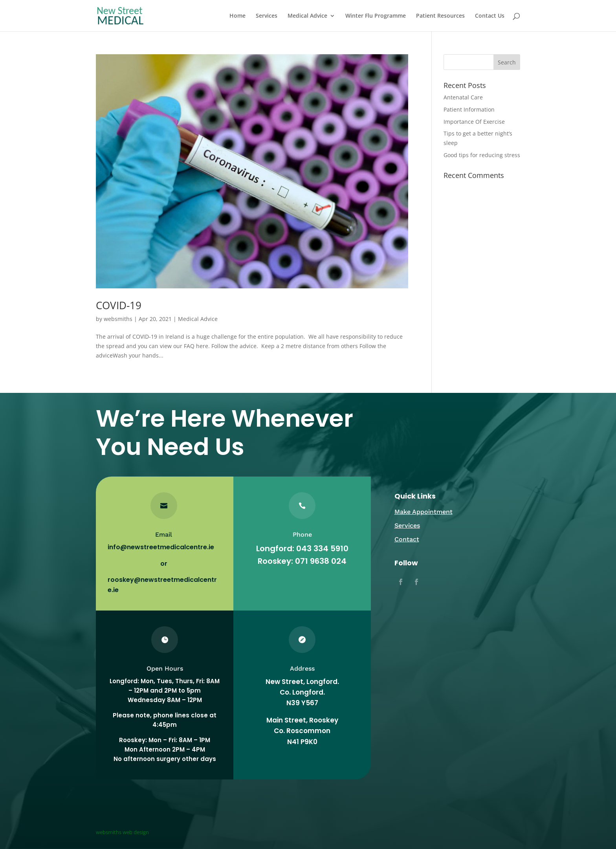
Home (237, 16)
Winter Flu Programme (376, 16)
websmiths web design (122, 832)
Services (267, 16)
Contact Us (490, 16)
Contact (407, 539)
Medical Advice (307, 16)
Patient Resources (440, 16)
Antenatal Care (463, 97)
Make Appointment (423, 512)
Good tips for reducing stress (482, 155)
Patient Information (469, 109)
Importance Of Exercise (474, 122)
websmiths (118, 319)
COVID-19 (119, 305)
